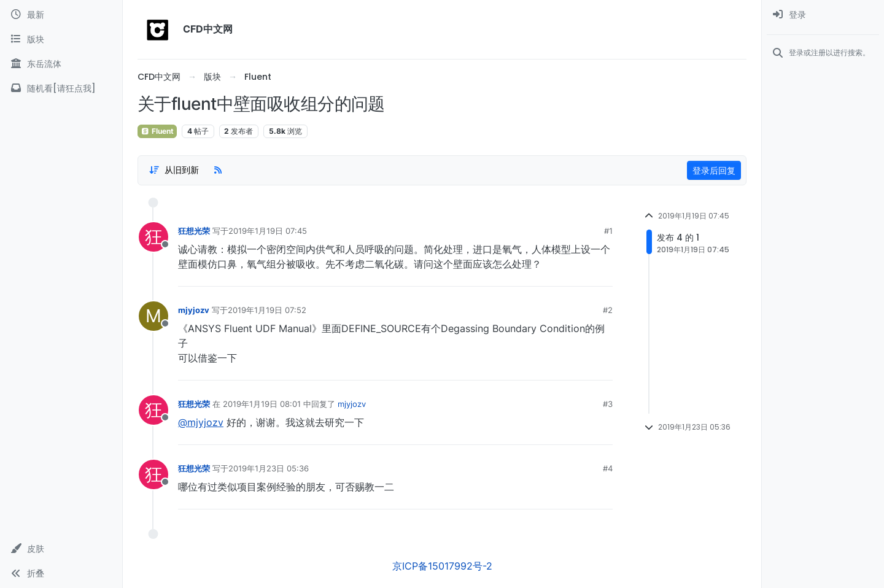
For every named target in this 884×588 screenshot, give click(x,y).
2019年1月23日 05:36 (269, 468)
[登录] (823, 15)
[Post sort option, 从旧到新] (174, 170)
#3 (608, 404)
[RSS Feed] (218, 170)
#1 (608, 231)
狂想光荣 (194, 231)
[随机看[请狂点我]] (61, 88)
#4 (608, 468)
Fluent (157, 131)
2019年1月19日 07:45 (268, 231)
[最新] (61, 15)
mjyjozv (194, 310)
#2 (608, 310)
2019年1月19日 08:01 (262, 404)
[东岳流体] (61, 64)
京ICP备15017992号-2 (442, 566)
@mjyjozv (201, 422)
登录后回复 (714, 170)
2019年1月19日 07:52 (267, 310)
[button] (61, 549)
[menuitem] (823, 15)
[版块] (61, 39)
